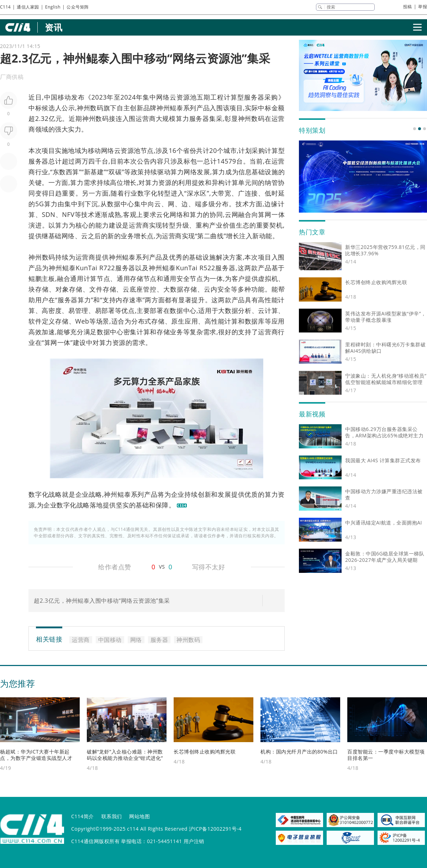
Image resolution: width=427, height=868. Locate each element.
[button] (415, 129)
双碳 (115, 172)
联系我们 (112, 816)
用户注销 (194, 841)
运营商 (146, 118)
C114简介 (83, 816)
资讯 (54, 27)
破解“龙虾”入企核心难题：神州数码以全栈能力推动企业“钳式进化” (125, 755)
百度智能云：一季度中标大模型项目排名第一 (386, 755)
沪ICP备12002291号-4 (215, 829)
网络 (163, 97)
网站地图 (139, 816)
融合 (245, 214)
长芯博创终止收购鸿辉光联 (205, 752)
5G (39, 204)
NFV (68, 214)
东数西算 (66, 172)
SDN (48, 214)
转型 (164, 193)
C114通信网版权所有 (95, 841)
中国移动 (57, 97)
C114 (5, 7)
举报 (423, 7)
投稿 (408, 7)
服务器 (254, 97)
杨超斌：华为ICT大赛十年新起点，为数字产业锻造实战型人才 (36, 755)
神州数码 (90, 108)
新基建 (94, 172)
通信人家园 (28, 7)
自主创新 (130, 108)
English (53, 7)
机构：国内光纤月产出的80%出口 (299, 752)
